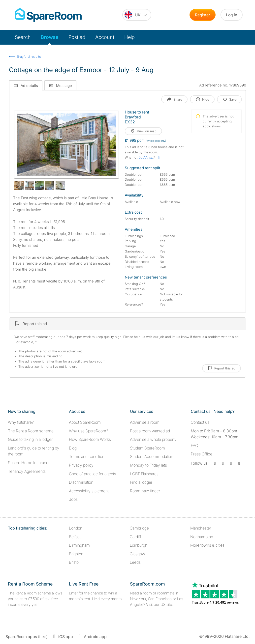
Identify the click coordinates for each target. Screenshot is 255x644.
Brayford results (29, 56)
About (85, 422)
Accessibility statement (89, 491)
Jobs (73, 499)
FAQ (194, 446)
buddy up (146, 157)
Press (202, 454)
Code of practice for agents (93, 474)
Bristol (74, 562)
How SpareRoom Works (90, 439)
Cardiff (135, 537)
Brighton (76, 554)
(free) (26, 637)
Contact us (200, 422)
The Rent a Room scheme (31, 431)
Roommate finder (145, 491)
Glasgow (137, 554)
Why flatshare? (21, 422)
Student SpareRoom (147, 448)
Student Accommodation (152, 456)
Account (105, 37)
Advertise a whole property (153, 439)
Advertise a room (145, 422)
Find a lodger (141, 482)
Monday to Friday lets (148, 465)
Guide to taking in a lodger (30, 439)
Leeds (135, 562)
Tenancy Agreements (27, 471)
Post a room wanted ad (150, 431)
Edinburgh (139, 545)
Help (129, 37)
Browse (50, 37)
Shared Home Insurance (29, 463)
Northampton (202, 537)
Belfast (75, 537)
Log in (232, 15)
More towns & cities (207, 545)
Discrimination (81, 482)
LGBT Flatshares (144, 474)
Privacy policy (81, 465)
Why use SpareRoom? (89, 431)
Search (23, 37)
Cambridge (139, 528)
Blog (73, 448)
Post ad (77, 37)
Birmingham (79, 545)
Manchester (201, 528)
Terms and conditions (88, 456)
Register (203, 15)
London (76, 528)
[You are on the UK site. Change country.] (137, 15)
